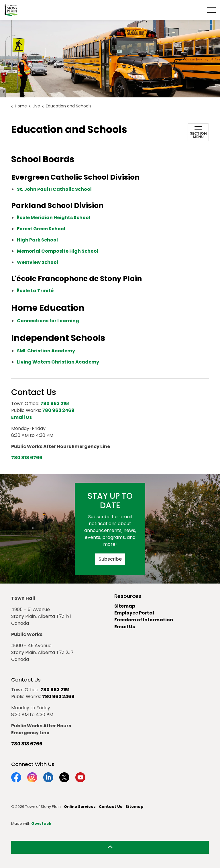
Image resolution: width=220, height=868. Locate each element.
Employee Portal (134, 613)
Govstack (41, 823)
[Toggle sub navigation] (198, 132)
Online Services (80, 807)
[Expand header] (211, 10)
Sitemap (125, 606)
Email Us (125, 627)
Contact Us (111, 807)
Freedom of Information (144, 620)
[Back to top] (110, 847)
